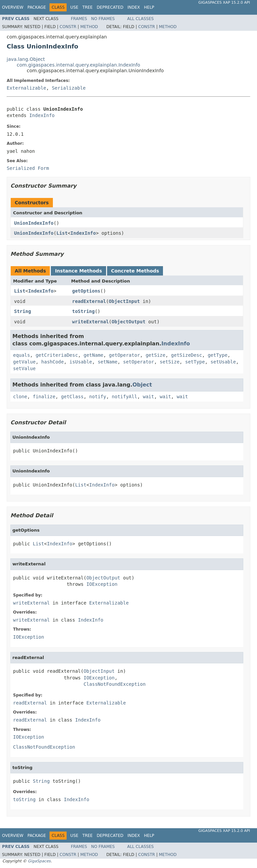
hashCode (52, 362)
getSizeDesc (187, 355)
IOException (102, 584)
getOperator (125, 355)
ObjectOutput (129, 322)
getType (218, 355)
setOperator (139, 362)
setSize (169, 362)
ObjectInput (124, 301)
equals (22, 355)
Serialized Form (28, 168)
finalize (44, 397)
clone (20, 397)
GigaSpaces (39, 861)
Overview (13, 7)
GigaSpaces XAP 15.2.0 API (224, 3)
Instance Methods (78, 271)
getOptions (86, 291)
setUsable (223, 362)
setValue (24, 368)
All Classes (140, 19)
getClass (72, 397)
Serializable (69, 88)
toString (83, 311)
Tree (88, 7)
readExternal (89, 301)
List (62, 233)
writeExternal (91, 322)
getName (94, 355)
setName (108, 362)
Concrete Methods (135, 271)
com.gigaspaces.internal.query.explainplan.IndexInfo (78, 65)
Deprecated (110, 7)
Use (74, 7)
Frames (79, 19)
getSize (155, 355)
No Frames (103, 19)
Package (37, 7)
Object (142, 385)
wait (149, 397)
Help (149, 7)
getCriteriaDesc (57, 355)
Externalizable (26, 88)
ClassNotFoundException (115, 684)
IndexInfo (42, 115)
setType (195, 362)
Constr (68, 27)
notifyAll (124, 397)
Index (134, 7)
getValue (24, 362)
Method (89, 27)
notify (98, 397)
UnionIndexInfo (34, 223)
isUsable (81, 362)
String (23, 311)
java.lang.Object (26, 59)
